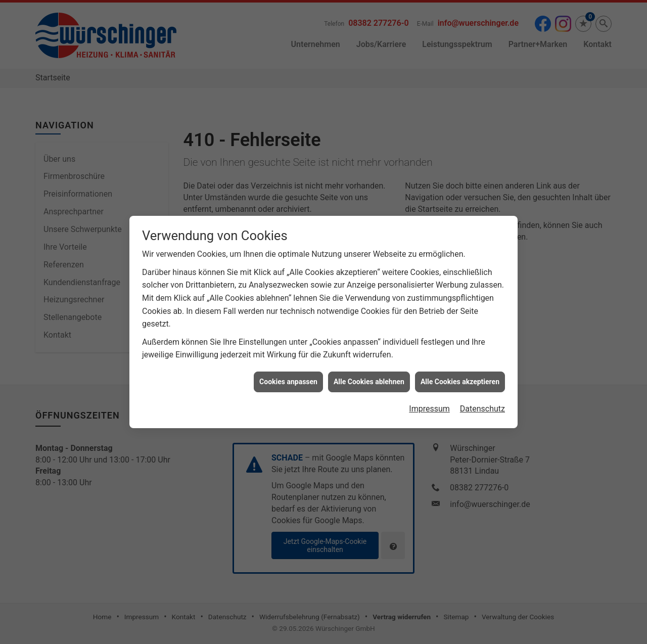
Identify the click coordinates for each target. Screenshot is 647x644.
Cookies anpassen (288, 378)
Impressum (429, 405)
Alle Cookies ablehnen (369, 378)
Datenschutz (482, 405)
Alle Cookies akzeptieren (460, 378)
